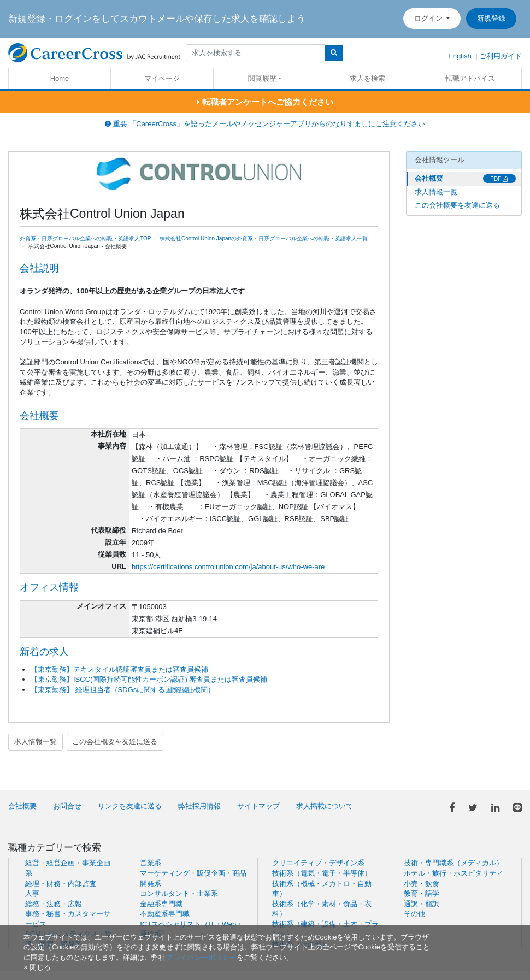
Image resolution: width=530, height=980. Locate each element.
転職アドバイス (470, 78)
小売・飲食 (422, 884)
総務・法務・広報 (54, 904)
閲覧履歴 (262, 78)
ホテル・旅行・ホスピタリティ (454, 873)
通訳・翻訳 (422, 904)
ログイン (429, 18)
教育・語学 (422, 893)
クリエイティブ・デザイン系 (318, 863)
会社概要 (429, 178)
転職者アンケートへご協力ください (265, 102)
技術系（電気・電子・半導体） (322, 873)
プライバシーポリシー (201, 957)
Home (60, 78)
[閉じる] (37, 967)
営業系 (151, 863)
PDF (499, 179)
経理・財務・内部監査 (61, 884)
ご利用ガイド (500, 56)
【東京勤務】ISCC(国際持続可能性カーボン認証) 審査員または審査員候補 (149, 679)
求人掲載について (325, 806)
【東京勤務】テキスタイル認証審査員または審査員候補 (119, 669)
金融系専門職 (161, 904)
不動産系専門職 (165, 914)
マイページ (162, 78)
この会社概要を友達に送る (115, 742)
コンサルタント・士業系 (179, 893)
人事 (32, 893)
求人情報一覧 (36, 742)
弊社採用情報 (199, 806)
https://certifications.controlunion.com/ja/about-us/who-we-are (228, 567)
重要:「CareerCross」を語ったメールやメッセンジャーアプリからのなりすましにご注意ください (265, 124)
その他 (414, 914)
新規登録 (491, 18)
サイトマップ (258, 806)
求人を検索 (367, 78)
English (460, 56)
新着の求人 (44, 652)
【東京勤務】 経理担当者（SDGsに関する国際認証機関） (123, 690)
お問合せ (67, 806)
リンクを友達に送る (130, 806)
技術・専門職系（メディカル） (454, 863)
